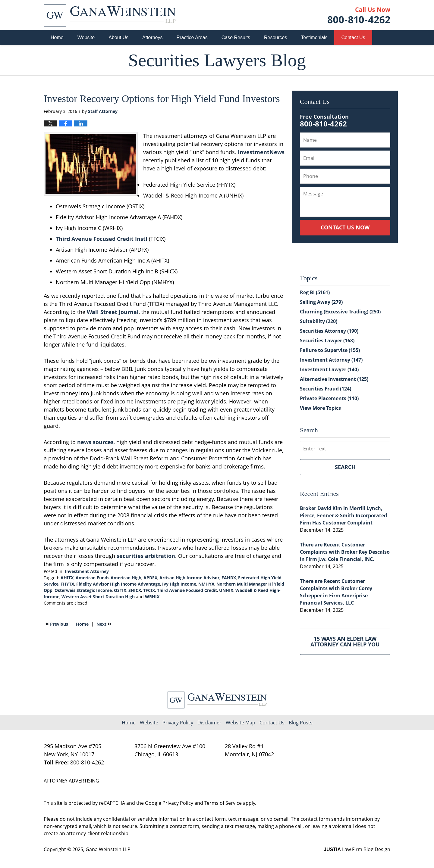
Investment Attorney (87, 571)
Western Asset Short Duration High (98, 597)
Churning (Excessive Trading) (340, 312)
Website (86, 37)
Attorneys (153, 37)
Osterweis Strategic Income (83, 590)
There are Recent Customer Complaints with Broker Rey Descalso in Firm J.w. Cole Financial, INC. (345, 552)
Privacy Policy (178, 723)
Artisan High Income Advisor (189, 578)
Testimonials (314, 37)
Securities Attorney (329, 331)
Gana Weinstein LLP (108, 849)
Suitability (319, 321)
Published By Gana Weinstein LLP (359, 15)
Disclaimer (209, 723)
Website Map (241, 723)
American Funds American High (108, 578)
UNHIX (226, 590)
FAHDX (229, 578)
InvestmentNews (261, 152)
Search (345, 467)
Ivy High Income (179, 584)
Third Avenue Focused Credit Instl (102, 239)
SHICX (135, 590)
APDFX (150, 578)
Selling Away (321, 302)
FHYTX (67, 584)
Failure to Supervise (330, 350)
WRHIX (152, 597)
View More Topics (320, 408)
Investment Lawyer (329, 369)
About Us (118, 37)
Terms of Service (223, 803)
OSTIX (120, 590)
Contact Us (353, 37)
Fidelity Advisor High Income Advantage (118, 584)
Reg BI (315, 292)
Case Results (236, 37)
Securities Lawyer (327, 341)
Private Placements (329, 398)
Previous (57, 624)
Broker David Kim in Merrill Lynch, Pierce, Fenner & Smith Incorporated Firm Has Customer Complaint (343, 515)
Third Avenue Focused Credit (187, 590)
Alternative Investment (334, 379)
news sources (95, 442)
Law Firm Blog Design (357, 849)
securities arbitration (146, 556)
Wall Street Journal (113, 312)
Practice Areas (192, 37)
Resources (275, 37)
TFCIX (149, 590)
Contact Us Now (345, 227)
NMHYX (206, 584)
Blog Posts (301, 723)
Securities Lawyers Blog (110, 15)
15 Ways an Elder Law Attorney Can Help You (345, 642)
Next (104, 624)
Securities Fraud (325, 389)
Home (57, 37)
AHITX (67, 578)
